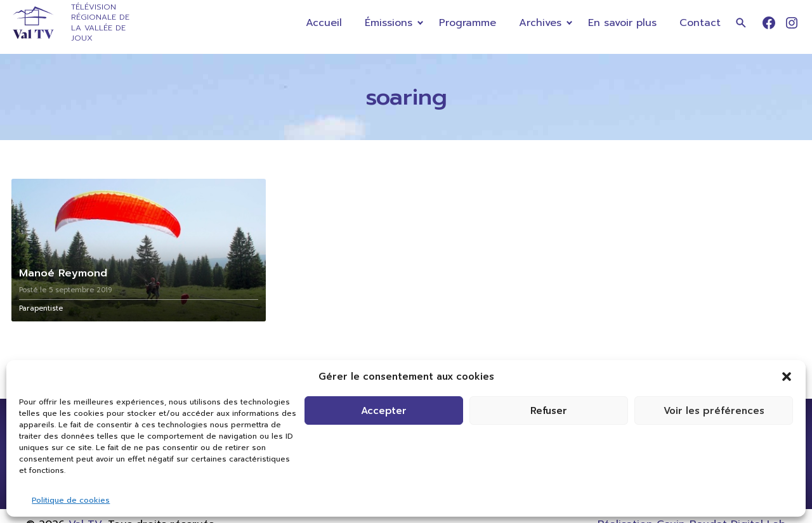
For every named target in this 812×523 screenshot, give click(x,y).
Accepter (384, 411)
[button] (787, 377)
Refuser (549, 411)
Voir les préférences (714, 411)
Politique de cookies (71, 500)
